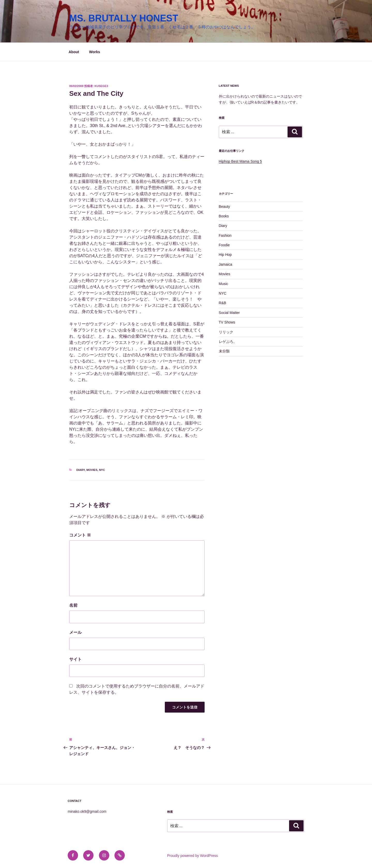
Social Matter (229, 313)
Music (224, 284)
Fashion (225, 235)
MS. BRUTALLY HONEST (124, 18)
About (74, 52)
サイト (75, 659)
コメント (80, 535)
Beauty (224, 207)
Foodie (224, 245)
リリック (226, 332)
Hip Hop (225, 255)
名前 (73, 605)
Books (224, 216)
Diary (81, 470)
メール (75, 632)
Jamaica (226, 264)
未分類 (224, 351)
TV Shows (227, 322)
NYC (102, 470)
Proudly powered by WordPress (193, 856)
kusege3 (101, 86)
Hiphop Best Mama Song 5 (240, 161)
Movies (92, 470)
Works (95, 52)
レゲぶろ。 (228, 342)
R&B (223, 303)
